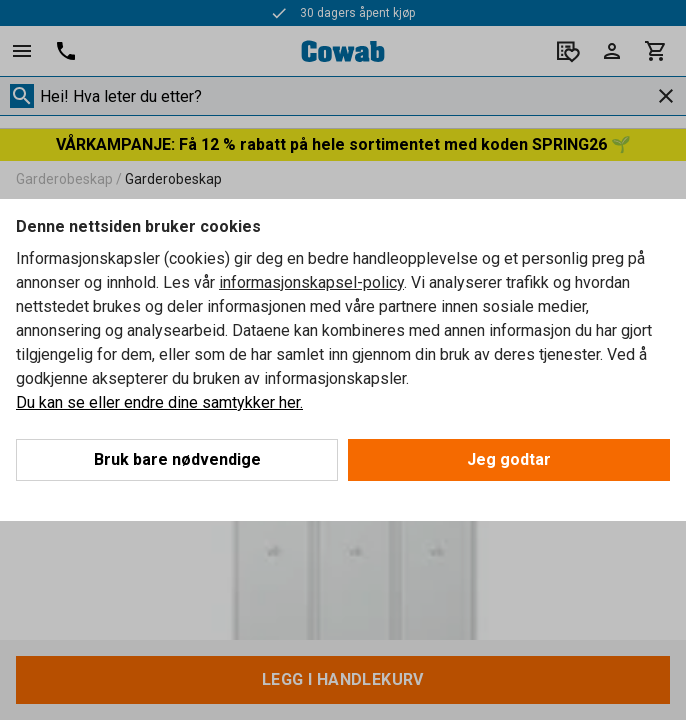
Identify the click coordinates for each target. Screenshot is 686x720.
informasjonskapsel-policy (311, 282)
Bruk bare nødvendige (177, 459)
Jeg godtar (509, 459)
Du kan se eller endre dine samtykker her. (159, 402)
